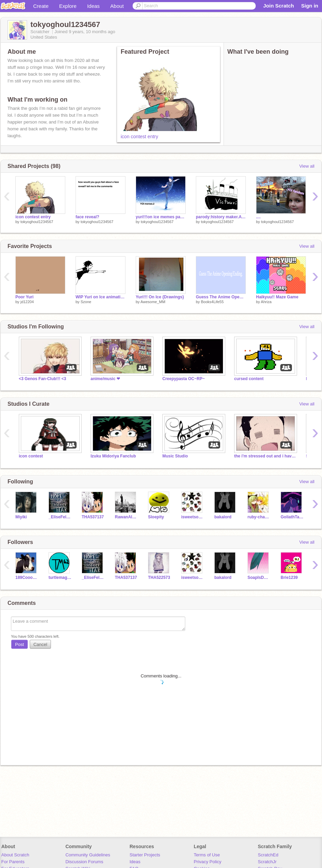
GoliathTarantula (292, 517)
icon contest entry (139, 137)
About (117, 6)
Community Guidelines (88, 855)
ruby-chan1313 (259, 517)
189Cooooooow (27, 578)
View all (307, 166)
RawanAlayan (126, 517)
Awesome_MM (153, 302)
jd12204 (27, 302)
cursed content (249, 379)
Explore (68, 6)
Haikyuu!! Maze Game (277, 297)
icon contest (31, 456)
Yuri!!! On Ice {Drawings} (160, 297)
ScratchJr (267, 862)
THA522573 (159, 578)
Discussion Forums (84, 862)
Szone (86, 302)
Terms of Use (207, 855)
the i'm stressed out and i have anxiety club (265, 456)
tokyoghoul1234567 (37, 222)
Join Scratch (279, 6)
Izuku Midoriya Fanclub (113, 456)
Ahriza (266, 302)
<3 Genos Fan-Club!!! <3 (43, 379)
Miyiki (21, 517)
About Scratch (15, 855)
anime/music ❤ (105, 379)
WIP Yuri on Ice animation (100, 297)
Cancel (40, 644)
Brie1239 (289, 578)
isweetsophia (193, 517)
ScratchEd (268, 855)
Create (41, 6)
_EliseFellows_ (60, 517)
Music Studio (175, 456)
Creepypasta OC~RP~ (184, 379)
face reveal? (87, 217)
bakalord (223, 517)
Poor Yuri (24, 297)
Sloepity (156, 517)
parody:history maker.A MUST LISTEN (221, 217)
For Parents (13, 862)
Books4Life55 (212, 302)
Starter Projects (145, 855)
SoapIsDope (259, 578)
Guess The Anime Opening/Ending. (221, 297)
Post (19, 644)
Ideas (93, 6)
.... (258, 217)
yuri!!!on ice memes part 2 (161, 217)
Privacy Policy (208, 862)
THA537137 (93, 517)
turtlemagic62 (60, 578)
